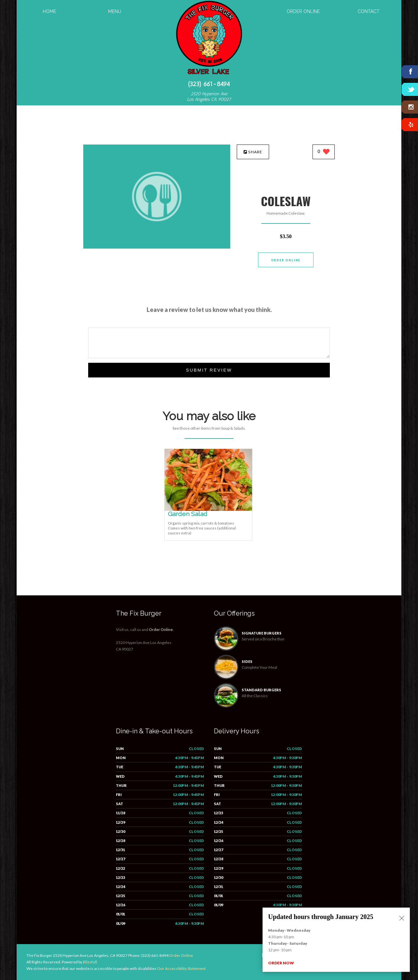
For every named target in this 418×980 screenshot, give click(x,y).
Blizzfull (90, 962)
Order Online (303, 11)
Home (49, 11)
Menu (115, 11)
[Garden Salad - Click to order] (208, 509)
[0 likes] (324, 152)
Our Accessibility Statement (181, 968)
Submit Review (209, 370)
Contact (369, 11)
